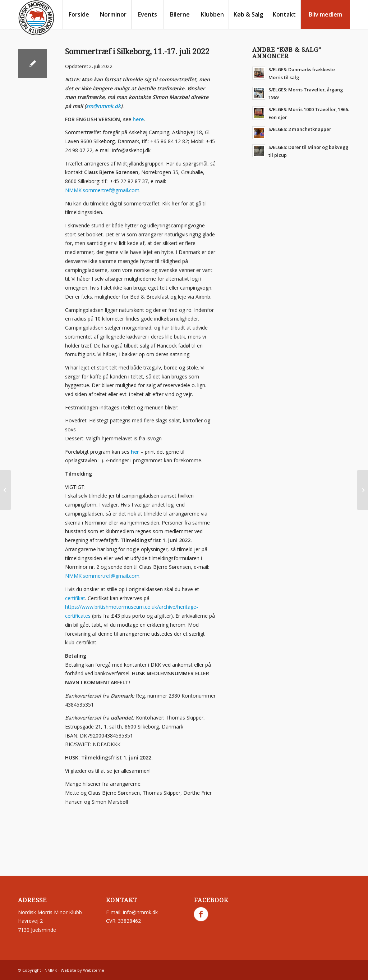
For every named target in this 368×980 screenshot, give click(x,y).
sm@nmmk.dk (103, 106)
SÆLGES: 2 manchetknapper (300, 129)
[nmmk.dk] (36, 18)
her (135, 452)
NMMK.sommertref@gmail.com (102, 190)
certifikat (75, 598)
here (138, 119)
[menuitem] (79, 14)
